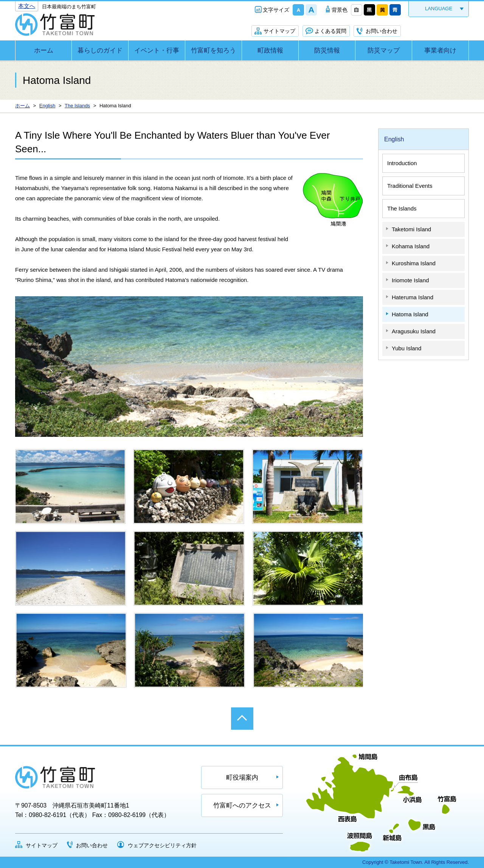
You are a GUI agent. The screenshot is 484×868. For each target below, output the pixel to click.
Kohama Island (411, 246)
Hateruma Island (413, 297)
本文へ (27, 6)
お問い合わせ (382, 31)
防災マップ (384, 50)
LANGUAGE (439, 9)
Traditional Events (410, 186)
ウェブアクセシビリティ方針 (162, 845)
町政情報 (270, 50)
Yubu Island (406, 348)
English (394, 139)
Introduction (402, 163)
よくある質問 (330, 31)
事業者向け (440, 50)
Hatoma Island (410, 314)
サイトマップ (279, 31)
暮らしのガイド (100, 50)
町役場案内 (242, 777)
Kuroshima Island (414, 263)
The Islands (402, 208)
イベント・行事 (157, 50)
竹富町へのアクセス (242, 805)
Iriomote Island (410, 280)
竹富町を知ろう (213, 50)
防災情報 (327, 50)
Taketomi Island (411, 229)
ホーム (44, 50)
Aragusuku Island (414, 331)
